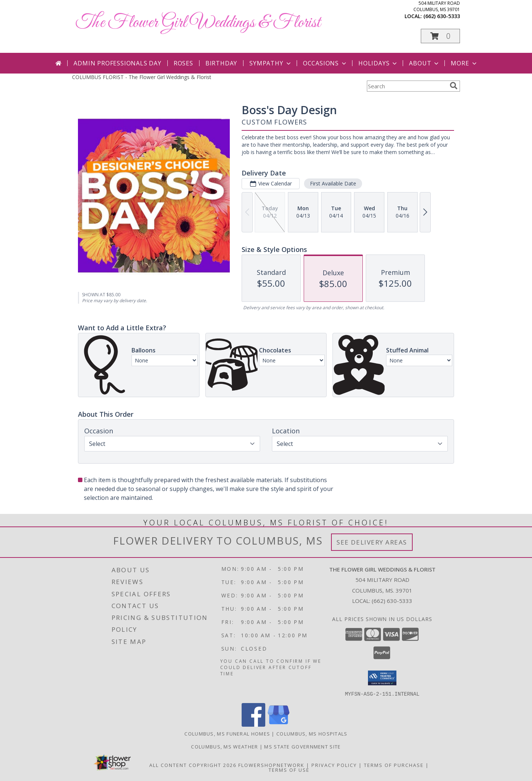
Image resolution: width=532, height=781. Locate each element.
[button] (440, 36)
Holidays (378, 63)
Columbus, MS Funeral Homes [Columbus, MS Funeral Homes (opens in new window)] (227, 733)
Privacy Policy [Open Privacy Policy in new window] (334, 765)
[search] (454, 86)
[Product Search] (407, 86)
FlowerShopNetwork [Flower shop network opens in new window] (271, 765)
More (464, 63)
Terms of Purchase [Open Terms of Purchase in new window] (394, 765)
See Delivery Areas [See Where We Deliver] (372, 542)
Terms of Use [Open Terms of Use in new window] (289, 770)
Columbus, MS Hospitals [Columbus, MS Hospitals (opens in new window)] (312, 733)
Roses (183, 63)
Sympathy (271, 63)
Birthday (221, 63)
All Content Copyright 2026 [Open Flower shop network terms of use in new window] (193, 765)
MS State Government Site (302, 746)
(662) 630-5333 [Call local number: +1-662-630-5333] (442, 16)
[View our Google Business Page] (279, 724)
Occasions (325, 63)
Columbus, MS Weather (224, 746)
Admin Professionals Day (117, 63)
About (424, 63)
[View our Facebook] (253, 724)
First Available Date (333, 183)
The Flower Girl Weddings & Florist (198, 23)
